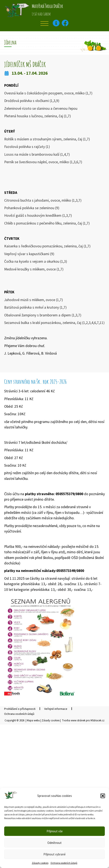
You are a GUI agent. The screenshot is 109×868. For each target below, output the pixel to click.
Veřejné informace (56, 709)
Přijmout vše (55, 831)
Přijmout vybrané (54, 854)
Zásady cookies (40, 863)
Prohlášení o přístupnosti (20, 709)
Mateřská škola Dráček (47, 6)
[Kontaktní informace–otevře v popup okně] (56, 23)
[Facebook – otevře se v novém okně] (65, 23)
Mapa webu (33, 720)
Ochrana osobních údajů (64, 863)
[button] (103, 796)
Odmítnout (54, 843)
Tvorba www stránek (74, 720)
